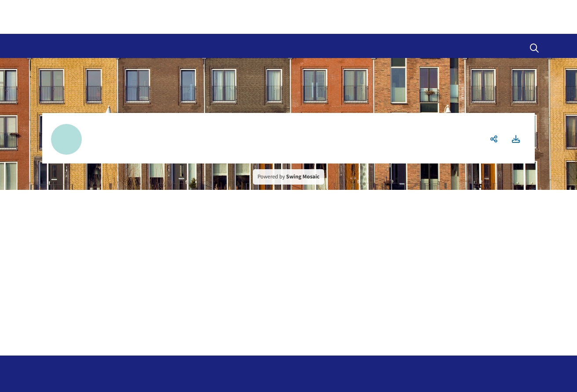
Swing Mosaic (303, 177)
